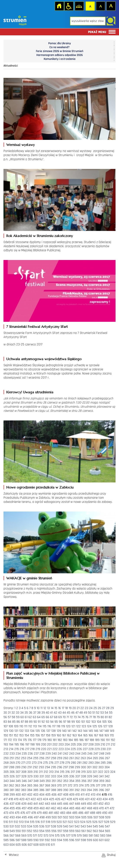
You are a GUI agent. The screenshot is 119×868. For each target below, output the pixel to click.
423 (39, 799)
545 (95, 826)
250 (6, 758)
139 (59, 731)
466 (78, 808)
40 (47, 713)
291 (30, 767)
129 (6, 731)
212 (113, 745)
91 (39, 722)
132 (21, 731)
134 (32, 731)
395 (95, 790)
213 (6, 749)
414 (99, 795)
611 (53, 845)
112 (30, 726)
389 (60, 790)
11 (41, 708)
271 (23, 763)
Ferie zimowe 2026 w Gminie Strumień (60, 51)
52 (98, 713)
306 (12, 772)
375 (87, 785)
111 (26, 726)
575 (57, 836)
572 (40, 836)
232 (6, 754)
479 (39, 813)
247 (96, 754)
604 (12, 845)
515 (32, 822)
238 (42, 754)
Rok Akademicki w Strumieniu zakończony (40, 236)
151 (11, 735)
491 (110, 813)
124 (89, 726)
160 (59, 735)
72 (71, 717)
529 (113, 822)
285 (103, 763)
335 (66, 776)
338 (83, 776)
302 (95, 767)
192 (113, 740)
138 (53, 731)
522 (71, 822)
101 (83, 722)
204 (67, 745)
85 (14, 722)
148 (107, 731)
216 (22, 749)
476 (23, 813)
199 (38, 745)
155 (32, 735)
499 (48, 817)
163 (74, 735)
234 (18, 754)
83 (5, 722)
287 (6, 767)
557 (60, 831)
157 (43, 735)
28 (108, 708)
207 (85, 745)
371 (65, 785)
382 (18, 790)
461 (48, 808)
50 (90, 713)
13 (48, 708)
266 (101, 758)
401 (24, 795)
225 (73, 749)
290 (24, 767)
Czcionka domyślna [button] (90, 6)
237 (36, 754)
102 (88, 722)
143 (80, 731)
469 (96, 808)
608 (36, 845)
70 (64, 717)
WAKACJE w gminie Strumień (29, 578)
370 (59, 785)
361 (6, 785)
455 (12, 808)
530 (6, 826)
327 (18, 776)
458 (30, 808)
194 (11, 745)
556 (54, 831)
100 (78, 722)
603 (6, 845)
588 (24, 840)
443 (47, 804)
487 (87, 813)
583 (103, 836)
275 (46, 763)
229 (97, 749)
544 (89, 826)
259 (60, 758)
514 (27, 822)
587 (18, 840)
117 (54, 726)
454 (6, 808)
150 (6, 735)
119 (63, 726)
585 (6, 840)
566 (6, 836)
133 (27, 731)
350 (48, 781)
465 (72, 808)
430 (82, 799)
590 (36, 840)
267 (107, 758)
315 (62, 772)
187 (87, 740)
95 (56, 722)
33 (18, 713)
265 (95, 758)
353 (66, 781)
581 (91, 836)
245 (84, 754)
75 (83, 717)
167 (96, 735)
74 (79, 717)
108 (11, 726)
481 (51, 813)
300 (83, 767)
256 (42, 758)
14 (52, 708)
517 (43, 822)
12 (45, 708)
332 (47, 776)
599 (90, 840)
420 (22, 799)
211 (108, 745)
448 (77, 804)
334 (60, 776)
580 (85, 836)
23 (86, 708)
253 (24, 758)
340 (96, 776)
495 (24, 817)
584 (109, 836)
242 (66, 754)
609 (42, 845)
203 (61, 745)
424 (46, 799)
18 (66, 708)
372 (70, 785)
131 (16, 731)
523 (77, 822)
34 (22, 713)
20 (74, 708)
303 (101, 767)
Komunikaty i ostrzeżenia (60, 59)
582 (97, 836)
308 (24, 772)
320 (89, 772)
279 (68, 763)
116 (49, 726)
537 (48, 826)
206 (79, 745)
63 (34, 717)
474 (11, 813)
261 (71, 758)
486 (81, 813)
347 (30, 781)
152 (16, 735)
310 (36, 772)
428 (69, 799)
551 (24, 831)
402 (30, 795)
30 (5, 713)
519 (53, 822)
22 (82, 708)
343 (6, 781)
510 (6, 822)
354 (72, 781)
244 (78, 754)
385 (36, 790)
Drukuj (111, 855)
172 (10, 740)
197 (27, 745)
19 (70, 708)
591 (42, 840)
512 (16, 822)
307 (18, 772)
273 (34, 763)
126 (100, 726)
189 (97, 740)
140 (64, 731)
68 (56, 717)
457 (24, 808)
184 (71, 740)
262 (77, 758)
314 (57, 772)
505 (84, 817)
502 (66, 817)
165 (85, 735)
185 (76, 740)
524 (83, 822)
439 (24, 804)
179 (44, 740)
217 (27, 749)
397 (107, 790)
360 (108, 781)
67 (52, 717)
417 (6, 799)
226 (79, 749)
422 (33, 799)
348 (36, 781)
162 (69, 735)
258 (54, 758)
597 (78, 840)
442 (41, 804)
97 (65, 722)
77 (91, 717)
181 (55, 740)
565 (108, 831)
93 (47, 722)
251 (12, 758)
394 (89, 790)
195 (17, 745)
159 (53, 735)
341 (101, 776)
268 (6, 763)
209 (97, 745)
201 (49, 745)
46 (73, 713)
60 (22, 717)
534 (30, 826)
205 (73, 745)
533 (24, 826)
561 (84, 831)
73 (75, 717)
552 (30, 831)
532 (18, 826)
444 (54, 804)
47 (77, 713)
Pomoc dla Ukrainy (60, 43)
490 (105, 813)
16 (59, 708)
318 (78, 772)
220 (44, 749)
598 (83, 840)
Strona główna (59, 6)
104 (99, 722)
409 (72, 795)
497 (36, 817)
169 (107, 735)
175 (25, 740)
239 (48, 754)
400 (18, 795)
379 (109, 785)
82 (110, 717)
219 (38, 749)
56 (5, 717)
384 (30, 790)
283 (91, 763)
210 (103, 745)
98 (69, 722)
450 (90, 804)
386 (42, 790)
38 (39, 713)
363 (18, 785)
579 (79, 836)
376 (93, 785)
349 (42, 781)
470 (101, 808)
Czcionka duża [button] (111, 6)
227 (85, 749)
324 (113, 772)
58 (13, 717)
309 (30, 772)
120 (68, 726)
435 (111, 799)
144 (85, 731)
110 (21, 726)
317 (73, 772)
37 (35, 713)
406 (54, 795)
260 (66, 758)
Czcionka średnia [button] (100, 6)
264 (89, 758)
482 (57, 813)
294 (47, 767)
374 (81, 785)
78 (94, 717)
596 (72, 840)
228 (91, 749)
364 (24, 785)
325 (6, 776)
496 (30, 817)
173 (15, 740)
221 (49, 749)
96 (60, 722)
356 (84, 781)
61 (26, 717)
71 (68, 717)
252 (18, 758)
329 (30, 776)
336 (72, 776)
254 (30, 758)
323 (107, 772)
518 (48, 822)
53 (102, 713)
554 (42, 831)
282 (85, 763)
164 (80, 735)
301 (89, 767)
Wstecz (14, 855)
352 (60, 781)
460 (42, 808)
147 (101, 731)
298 (71, 767)
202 (55, 745)
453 (107, 804)
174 (20, 740)
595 (66, 840)
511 (11, 822)
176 (30, 740)
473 (6, 813)
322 (101, 772)
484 (69, 813)
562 (89, 831)
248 (102, 754)
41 (51, 713)
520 (59, 822)
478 (34, 813)
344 (12, 781)
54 (106, 713)
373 (76, 785)
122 (78, 726)
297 (65, 767)
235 (24, 754)
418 (11, 799)
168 (101, 735)
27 (104, 708)
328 (24, 776)
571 (35, 836)
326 (12, 776)
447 (72, 804)
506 (90, 817)
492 (6, 817)
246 (90, 754)
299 (77, 767)
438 (18, 804)
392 (77, 790)
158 (48, 735)
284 (97, 763)
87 (22, 722)
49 (85, 713)
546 (101, 826)
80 (102, 717)
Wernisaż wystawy (20, 145)
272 (29, 763)
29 (112, 708)
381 (12, 790)
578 (74, 836)
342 (107, 776)
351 (54, 781)
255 (36, 758)
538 (54, 826)
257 (48, 758)
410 (77, 795)
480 (45, 813)
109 (16, 726)
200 (44, 745)
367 (42, 785)
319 (83, 772)
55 (111, 713)
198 (32, 745)
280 (73, 763)
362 (11, 785)
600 (96, 840)
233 (12, 754)
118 (58, 726)
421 (28, 799)
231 (109, 749)
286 (109, 763)
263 (83, 758)
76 (87, 717)
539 (60, 826)
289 (18, 767)
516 (38, 822)
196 (22, 745)
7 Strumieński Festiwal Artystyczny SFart (37, 327)
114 (40, 726)
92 (43, 722)
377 (98, 785)
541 (71, 826)
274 (40, 763)
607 (30, 845)
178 (39, 740)
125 (95, 726)
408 (66, 795)
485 (75, 813)
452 (101, 804)
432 (93, 799)
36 (31, 713)
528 (107, 822)
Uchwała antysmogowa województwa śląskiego (44, 359)
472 (112, 808)
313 (51, 772)
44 (64, 713)
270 (18, 763)
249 (108, 754)
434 (105, 799)
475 (17, 813)
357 (90, 781)
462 (54, 808)
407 (60, 795)
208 (91, 745)
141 (69, 731)
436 (6, 804)
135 (38, 731)
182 (60, 740)
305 (6, 772)
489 (99, 813)
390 (66, 790)
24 (91, 708)
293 (41, 767)
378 (103, 785)
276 (51, 763)
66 (47, 717)
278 (62, 763)
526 (95, 822)
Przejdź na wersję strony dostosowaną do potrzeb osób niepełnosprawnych (69, 6)
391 (71, 790)
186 (81, 740)
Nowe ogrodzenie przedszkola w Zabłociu (40, 487)
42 (55, 713)
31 (9, 713)
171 (5, 740)
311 (41, 772)
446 (66, 804)
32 (13, 713)
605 (18, 845)
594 (60, 840)
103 (94, 722)
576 (63, 836)
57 (9, 717)
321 (95, 772)
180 (50, 740)
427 (64, 799)
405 (48, 795)
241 (60, 754)
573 (46, 836)
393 (83, 790)
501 (60, 817)
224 (67, 749)
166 (91, 735)
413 (93, 795)
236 (30, 754)
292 (35, 767)
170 (112, 735)
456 (18, 808)
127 (105, 726)
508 (102, 817)
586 (12, 840)
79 (98, 717)
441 (36, 804)
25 (95, 708)
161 (64, 735)
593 (54, 840)
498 (42, 817)
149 (112, 731)
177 (35, 740)
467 (84, 808)
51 (94, 713)
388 (54, 790)
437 (12, 804)
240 (54, 754)
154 (27, 735)
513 (21, 822)
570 (30, 836)
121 (73, 726)
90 (35, 722)
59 (18, 717)
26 (99, 708)
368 (47, 785)
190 (103, 740)
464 (66, 808)
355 (78, 781)
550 (18, 831)
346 (24, 781)
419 (16, 799)
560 (78, 831)
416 (110, 795)
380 (6, 790)
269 (12, 763)
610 (48, 845)
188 (92, 740)
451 (95, 804)
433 (99, 799)
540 (66, 826)
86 (18, 722)
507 (96, 817)
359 (102, 781)
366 (36, 785)
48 (81, 713)
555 (48, 831)
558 (66, 831)
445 (60, 804)
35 (26, 713)
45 (68, 713)
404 (42, 795)
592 (47, 840)
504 (78, 817)
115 (44, 726)
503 (72, 817)
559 (72, 831)
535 (36, 826)
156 (38, 735)
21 (78, 708)
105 (104, 722)
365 (30, 785)
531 (12, 826)
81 (106, 717)
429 (75, 799)
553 (36, 831)
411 (83, 795)
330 (36, 776)
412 (88, 795)
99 (73, 722)
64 (39, 717)
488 (93, 813)
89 (31, 722)
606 (24, 845)
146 (96, 731)
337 (78, 776)
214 (11, 749)
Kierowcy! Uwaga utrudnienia (30, 392)
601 (101, 840)
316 (68, 772)
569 (24, 836)
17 (63, 708)
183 (65, 740)
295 (54, 767)
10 (38, 708)
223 (61, 749)
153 (21, 735)
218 (32, 749)
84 (10, 722)
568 (18, 836)
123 (84, 726)
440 (30, 804)
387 (48, 790)
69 (60, 717)
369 (54, 785)
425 (52, 799)
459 (36, 808)
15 (56, 708)
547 (107, 826)
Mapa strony (79, 6)
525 (89, 822)
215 (17, 749)
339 (90, 776)
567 (12, 836)
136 (43, 731)
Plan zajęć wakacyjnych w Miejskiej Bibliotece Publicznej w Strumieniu (53, 675)
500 (54, 817)
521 (65, 822)
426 (58, 799)
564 (101, 831)
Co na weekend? (59, 47)
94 (52, 722)
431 (87, 799)
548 (6, 831)
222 (55, 749)
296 (60, 767)
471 (107, 808)
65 (43, 717)
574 (52, 836)
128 (110, 726)
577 (68, 836)
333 (54, 776)
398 (6, 795)
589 (30, 840)
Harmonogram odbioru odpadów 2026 (60, 55)
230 (103, 749)
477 (28, 813)
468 (90, 808)
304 (107, 767)
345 (18, 781)
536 (42, 826)
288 (12, 767)
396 (101, 790)
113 (35, 726)
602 (107, 840)
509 (108, 817)
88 (26, 722)
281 (79, 763)
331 (42, 776)
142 (74, 731)
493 (12, 817)
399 (12, 795)
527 (101, 822)
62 (30, 717)
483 (63, 813)
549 (12, 831)
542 (77, 826)
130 (11, 731)
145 (91, 731)
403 (36, 795)
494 (18, 817)
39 (43, 713)
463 (60, 808)
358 (96, 781)
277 (57, 763)
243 (72, 754)
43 (60, 713)
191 (108, 740)
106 (110, 722)
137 (48, 731)
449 (83, 804)
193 (6, 745)
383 (24, 790)
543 (83, 826)
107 (6, 726)
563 (95, 831)
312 (46, 772)
